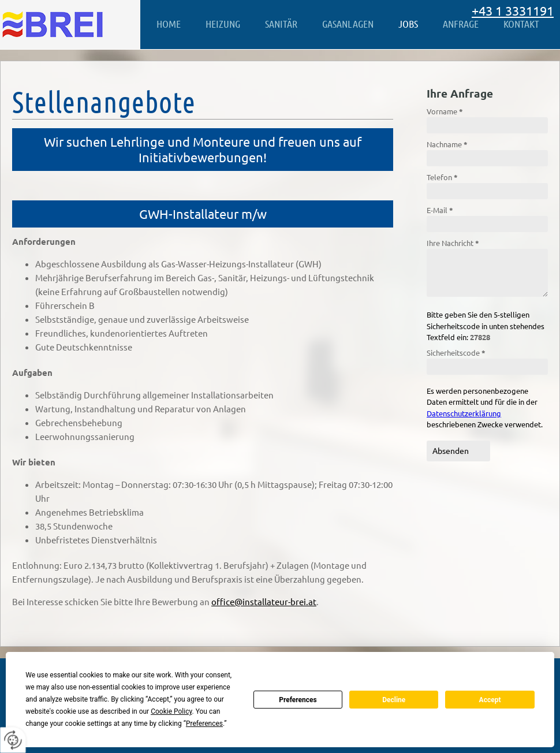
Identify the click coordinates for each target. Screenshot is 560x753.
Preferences (298, 700)
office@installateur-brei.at (264, 601)
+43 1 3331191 (513, 10)
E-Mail (440, 210)
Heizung (223, 24)
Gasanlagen (348, 24)
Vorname (445, 111)
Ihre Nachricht (453, 243)
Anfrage (461, 24)
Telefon (442, 177)
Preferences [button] (204, 724)
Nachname (447, 144)
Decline (394, 700)
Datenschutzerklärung (464, 413)
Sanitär (281, 24)
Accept (490, 700)
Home (169, 24)
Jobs (408, 24)
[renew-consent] (13, 740)
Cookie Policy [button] (171, 711)
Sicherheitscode (456, 353)
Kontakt (521, 24)
